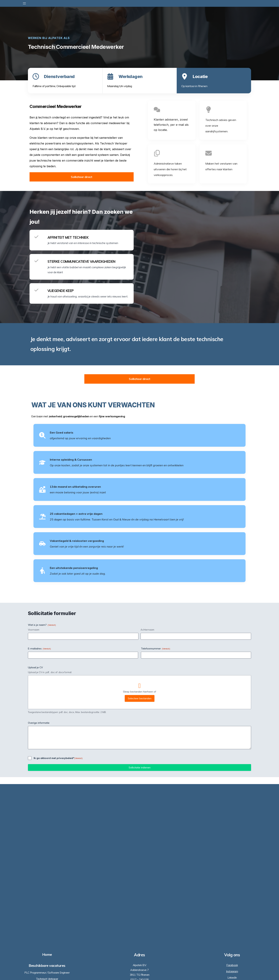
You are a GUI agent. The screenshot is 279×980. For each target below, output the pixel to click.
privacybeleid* (65, 859)
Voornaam (34, 730)
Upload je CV (35, 768)
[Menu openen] (24, 3)
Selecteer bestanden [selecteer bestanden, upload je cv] (140, 799)
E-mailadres (39, 749)
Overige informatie (39, 823)
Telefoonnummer (156, 749)
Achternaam (147, 730)
